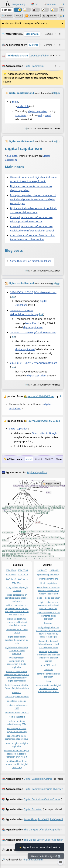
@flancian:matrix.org (46, 292)
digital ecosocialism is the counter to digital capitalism (17, 650)
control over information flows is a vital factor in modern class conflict (48, 590)
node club (23, 106)
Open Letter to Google (45, 433)
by (33, 396)
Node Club (31, 323)
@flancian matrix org (48, 579)
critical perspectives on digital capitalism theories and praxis (17, 598)
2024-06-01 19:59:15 (22, 363)
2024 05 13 (11, 579)
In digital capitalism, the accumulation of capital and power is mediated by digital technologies (33, 199)
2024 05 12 (23, 575)
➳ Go (19, 16)
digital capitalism (38, 111)
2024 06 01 (17, 583)
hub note (12, 156)
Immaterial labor (40, 56)
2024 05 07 (11, 575)
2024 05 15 (23, 579)
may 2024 (46, 665)
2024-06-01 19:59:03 (22, 332)
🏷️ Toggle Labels (51, 484)
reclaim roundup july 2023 (17, 712)
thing (15, 102)
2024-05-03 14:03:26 (22, 292)
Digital (46, 156)
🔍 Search (7, 16)
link (13, 296)
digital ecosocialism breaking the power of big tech (17, 640)
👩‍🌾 (25, 396)
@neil (48, 115)
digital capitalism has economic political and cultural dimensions (17, 622)
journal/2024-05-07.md (41, 396)
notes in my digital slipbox (17, 697)
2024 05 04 (23, 570)
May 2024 (21, 115)
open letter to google (17, 701)
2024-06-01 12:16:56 (22, 310)
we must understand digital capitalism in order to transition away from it (17, 754)
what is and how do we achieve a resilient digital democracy (17, 764)
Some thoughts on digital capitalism (31, 261)
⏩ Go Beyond (32, 16)
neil (40, 115)
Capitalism (11, 160)
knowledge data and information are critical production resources (48, 644)
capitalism (52, 583)
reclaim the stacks (17, 717)
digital (40, 598)
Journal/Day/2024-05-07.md (44, 421)
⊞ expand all (50, 16)
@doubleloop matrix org (48, 575)
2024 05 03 (11, 570)
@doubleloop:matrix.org (24, 314)
